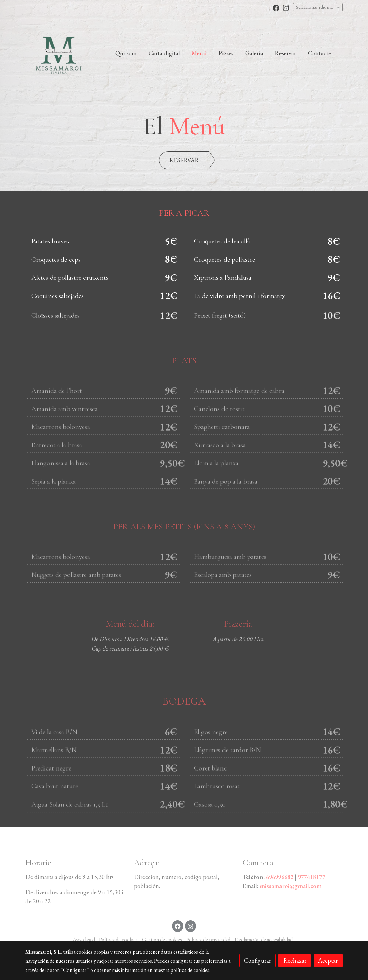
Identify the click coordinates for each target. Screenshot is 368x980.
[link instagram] (286, 7)
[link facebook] (276, 7)
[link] (59, 53)
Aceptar (328, 961)
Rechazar (295, 961)
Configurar (257, 961)
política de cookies (190, 970)
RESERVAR (184, 160)
